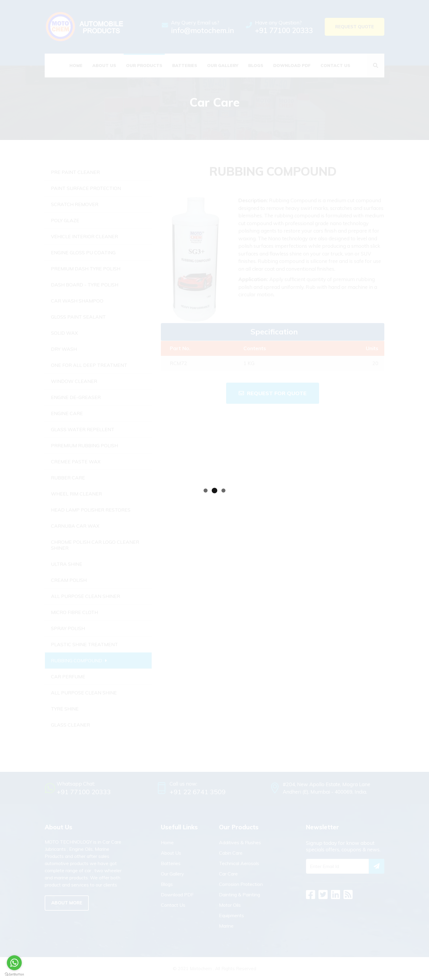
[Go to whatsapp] (14, 963)
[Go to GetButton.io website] (14, 974)
